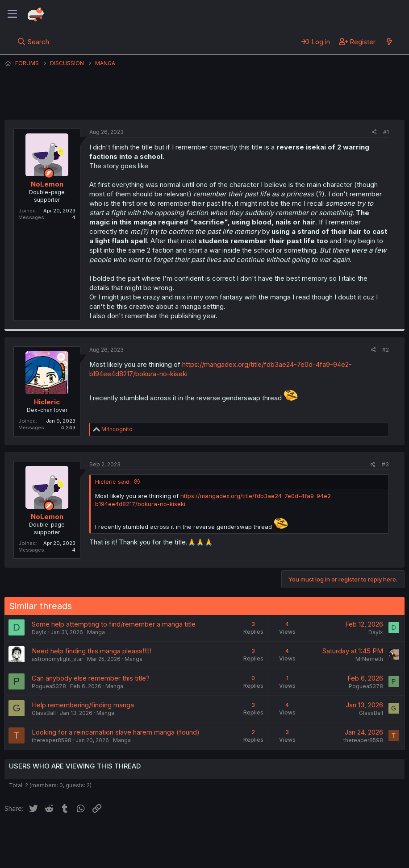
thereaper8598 (52, 740)
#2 (386, 350)
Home (286, 836)
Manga (96, 632)
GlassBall (44, 713)
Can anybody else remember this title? (91, 678)
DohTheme (319, 856)
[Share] (374, 132)
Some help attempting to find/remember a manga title (114, 624)
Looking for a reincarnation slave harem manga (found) (116, 732)
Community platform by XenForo (331, 848)
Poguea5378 (49, 686)
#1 (386, 132)
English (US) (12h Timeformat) (50, 836)
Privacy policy (223, 836)
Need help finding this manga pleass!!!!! (92, 651)
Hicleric (47, 402)
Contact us (121, 836)
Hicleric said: (113, 482)
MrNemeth (369, 659)
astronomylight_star (57, 659)
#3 (385, 464)
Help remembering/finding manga (83, 705)
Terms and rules (170, 836)
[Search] (33, 42)
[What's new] (389, 42)
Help (260, 836)
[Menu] (12, 14)
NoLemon (183, 102)
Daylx (39, 632)
